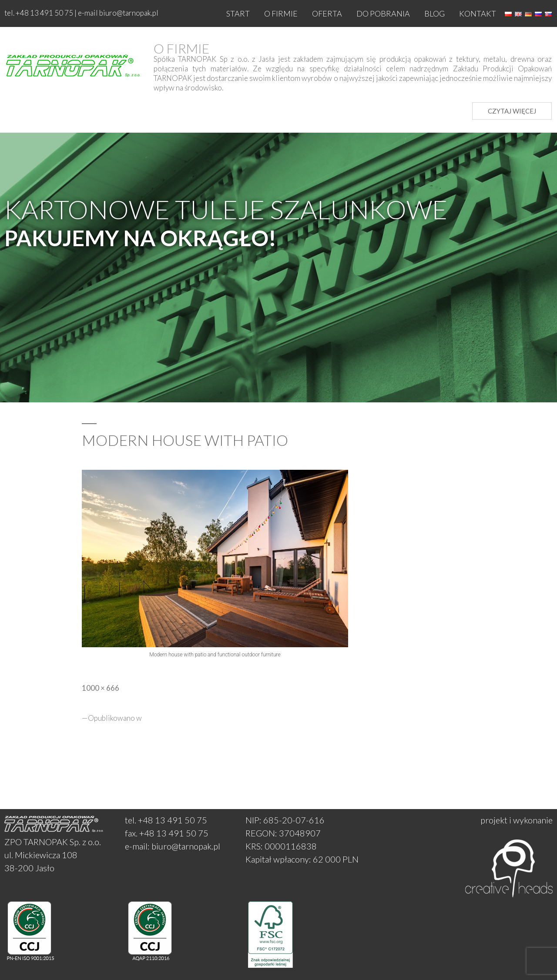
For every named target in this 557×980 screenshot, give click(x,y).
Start (238, 13)
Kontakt (478, 13)
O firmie (281, 13)
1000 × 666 (101, 688)
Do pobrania (383, 13)
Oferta (327, 13)
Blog (435, 13)
